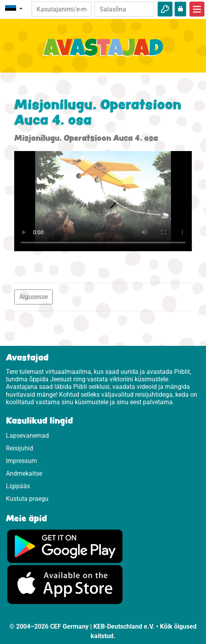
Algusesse (33, 297)
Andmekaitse (24, 473)
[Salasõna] (124, 9)
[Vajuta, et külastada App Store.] (65, 584)
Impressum (21, 461)
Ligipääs (18, 486)
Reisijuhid (19, 448)
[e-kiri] (61, 9)
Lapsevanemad (27, 436)
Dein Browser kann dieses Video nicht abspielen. (103, 201)
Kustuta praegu (27, 499)
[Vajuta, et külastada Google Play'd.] (65, 546)
